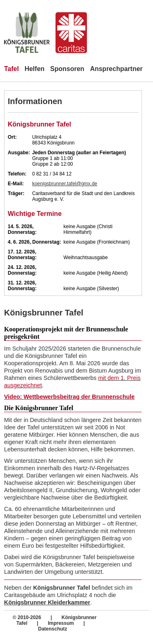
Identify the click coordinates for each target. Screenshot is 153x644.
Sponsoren (67, 69)
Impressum (61, 623)
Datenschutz (52, 629)
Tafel (11, 69)
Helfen (34, 69)
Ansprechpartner (116, 69)
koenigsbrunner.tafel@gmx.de (65, 184)
